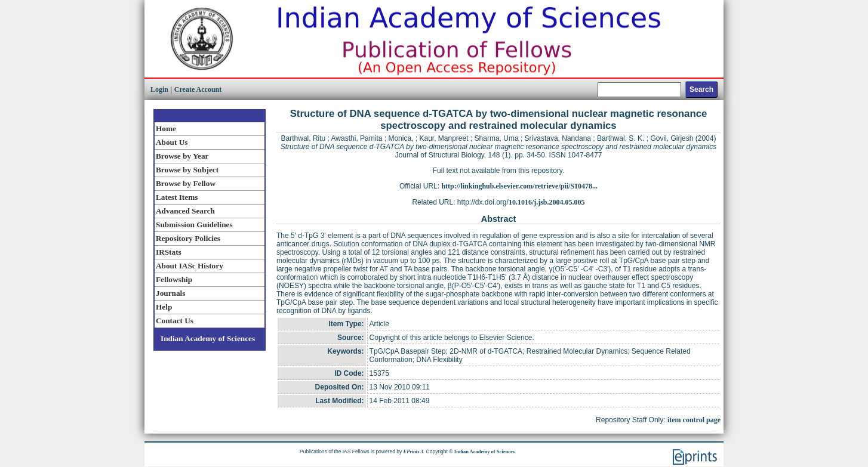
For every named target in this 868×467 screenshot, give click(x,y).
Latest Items (177, 197)
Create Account (198, 89)
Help (164, 307)
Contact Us (175, 321)
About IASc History (190, 266)
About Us (172, 142)
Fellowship (174, 279)
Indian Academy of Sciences (208, 338)
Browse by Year (182, 156)
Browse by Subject (187, 170)
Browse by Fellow (186, 183)
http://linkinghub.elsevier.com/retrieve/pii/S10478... (519, 186)
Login (159, 89)
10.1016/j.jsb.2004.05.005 (547, 202)
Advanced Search (185, 211)
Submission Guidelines (194, 225)
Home (166, 129)
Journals (170, 293)
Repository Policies (188, 238)
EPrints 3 (413, 451)
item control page (694, 420)
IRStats (169, 252)
